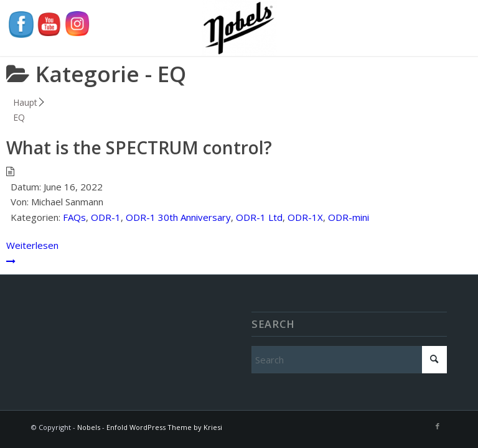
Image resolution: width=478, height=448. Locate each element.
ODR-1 (106, 217)
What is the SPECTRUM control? (139, 147)
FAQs (74, 217)
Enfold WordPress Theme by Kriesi (164, 427)
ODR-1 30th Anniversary (178, 217)
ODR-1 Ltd (259, 217)
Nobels (89, 427)
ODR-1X (305, 217)
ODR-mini (349, 217)
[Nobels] (239, 28)
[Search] (349, 360)
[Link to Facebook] (438, 426)
